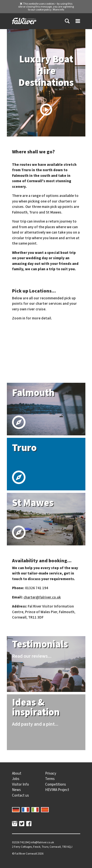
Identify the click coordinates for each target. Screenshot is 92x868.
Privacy (51, 773)
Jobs (16, 779)
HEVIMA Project (57, 790)
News (16, 790)
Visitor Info (20, 784)
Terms (50, 779)
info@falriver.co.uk (42, 842)
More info (58, 10)
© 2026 (28, 854)
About (17, 773)
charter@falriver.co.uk (42, 597)
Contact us (20, 795)
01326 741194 (20, 842)
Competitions (56, 784)
